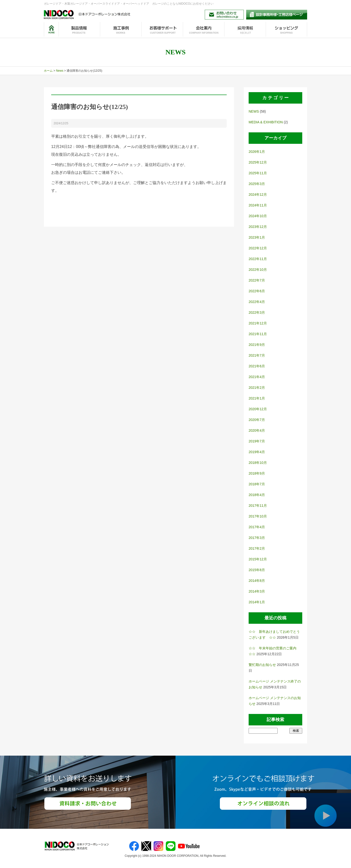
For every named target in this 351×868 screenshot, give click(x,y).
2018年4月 (257, 495)
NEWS (254, 111)
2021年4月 (257, 377)
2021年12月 (258, 323)
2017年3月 (257, 538)
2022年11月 (258, 259)
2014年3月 (257, 591)
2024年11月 (258, 205)
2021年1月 (257, 398)
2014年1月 (257, 602)
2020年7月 (257, 420)
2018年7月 (257, 484)
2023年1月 (257, 237)
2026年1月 (257, 152)
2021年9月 (257, 345)
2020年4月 (257, 430)
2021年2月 (257, 388)
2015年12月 (258, 559)
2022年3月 (257, 312)
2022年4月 (257, 302)
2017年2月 (257, 548)
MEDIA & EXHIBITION (266, 122)
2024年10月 (258, 216)
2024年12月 (258, 195)
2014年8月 (257, 581)
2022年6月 (257, 291)
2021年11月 (258, 334)
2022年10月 (258, 270)
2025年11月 (258, 173)
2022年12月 (258, 248)
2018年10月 (258, 463)
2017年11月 (258, 506)
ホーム (48, 71)
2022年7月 (257, 280)
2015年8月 (257, 570)
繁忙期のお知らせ (262, 665)
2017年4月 (257, 527)
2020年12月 (258, 409)
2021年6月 (257, 366)
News (60, 71)
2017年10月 (258, 516)
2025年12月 (258, 162)
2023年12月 (258, 227)
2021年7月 (257, 355)
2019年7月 (257, 441)
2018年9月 (257, 473)
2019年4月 (257, 452)
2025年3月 (257, 184)
